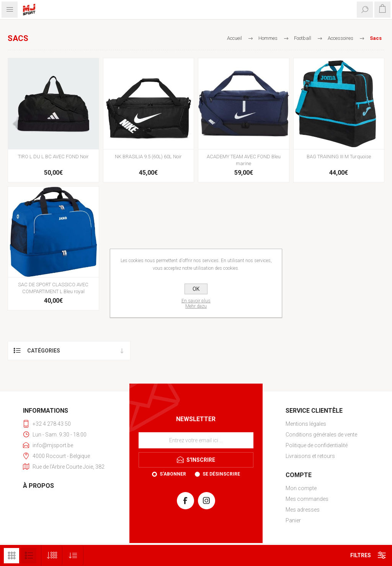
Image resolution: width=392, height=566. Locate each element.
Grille (11, 556)
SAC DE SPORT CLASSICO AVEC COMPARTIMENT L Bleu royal (53, 288)
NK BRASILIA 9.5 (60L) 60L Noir (148, 157)
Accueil (234, 38)
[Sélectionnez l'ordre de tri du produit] (73, 555)
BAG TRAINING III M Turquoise (339, 157)
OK (196, 289)
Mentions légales (306, 424)
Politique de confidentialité (317, 445)
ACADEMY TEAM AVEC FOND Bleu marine (244, 160)
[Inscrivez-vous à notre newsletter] (196, 440)
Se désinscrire (221, 474)
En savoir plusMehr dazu (196, 304)
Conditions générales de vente (321, 435)
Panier (293, 520)
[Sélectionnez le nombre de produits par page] (52, 555)
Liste (29, 556)
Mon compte (301, 488)
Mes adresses (303, 510)
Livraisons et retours (310, 456)
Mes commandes (307, 499)
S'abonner (173, 474)
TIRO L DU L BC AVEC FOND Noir (53, 157)
